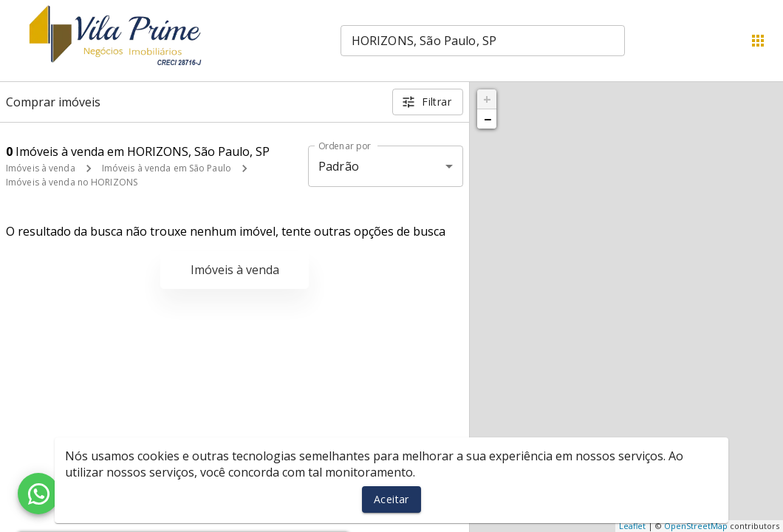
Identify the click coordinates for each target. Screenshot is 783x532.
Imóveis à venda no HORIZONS (72, 182)
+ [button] (487, 99)
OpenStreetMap (696, 526)
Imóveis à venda (41, 168)
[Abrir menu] (758, 41)
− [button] (488, 119)
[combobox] (483, 41)
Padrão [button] (339, 166)
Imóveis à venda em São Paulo (167, 168)
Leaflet (632, 526)
